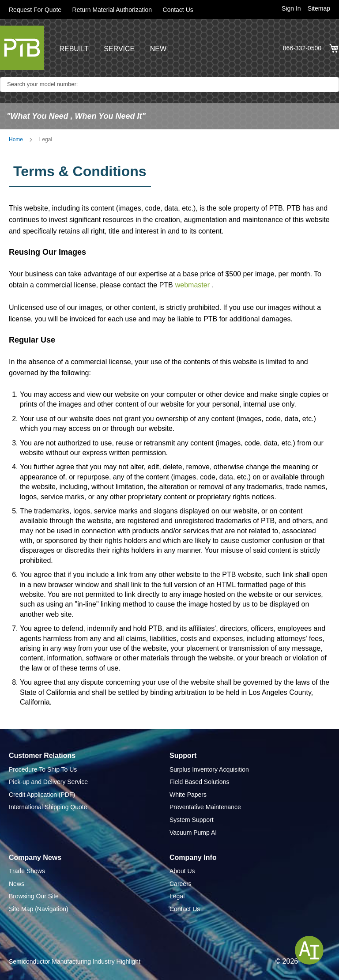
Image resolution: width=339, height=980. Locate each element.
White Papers (188, 795)
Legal (177, 896)
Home (16, 139)
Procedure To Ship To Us (43, 769)
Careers (181, 884)
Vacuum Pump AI (193, 833)
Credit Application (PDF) (42, 795)
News (17, 884)
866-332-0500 (302, 48)
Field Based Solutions (199, 782)
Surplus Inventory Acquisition (209, 769)
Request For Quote (35, 10)
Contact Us (178, 10)
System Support (192, 820)
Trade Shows (27, 871)
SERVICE (119, 49)
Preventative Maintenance (205, 807)
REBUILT (74, 49)
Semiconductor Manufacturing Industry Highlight (75, 961)
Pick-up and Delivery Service (48, 782)
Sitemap (319, 8)
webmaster (192, 285)
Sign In (291, 8)
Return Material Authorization (112, 10)
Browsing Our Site (34, 896)
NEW (158, 49)
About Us (182, 871)
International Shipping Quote (48, 807)
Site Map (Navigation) (39, 909)
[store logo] (22, 48)
